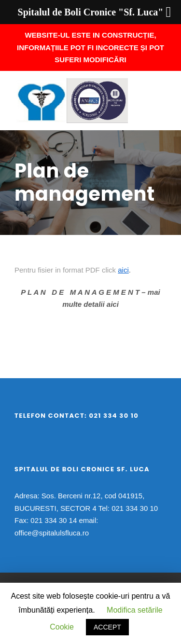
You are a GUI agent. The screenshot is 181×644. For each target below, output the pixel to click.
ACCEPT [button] (107, 627)
